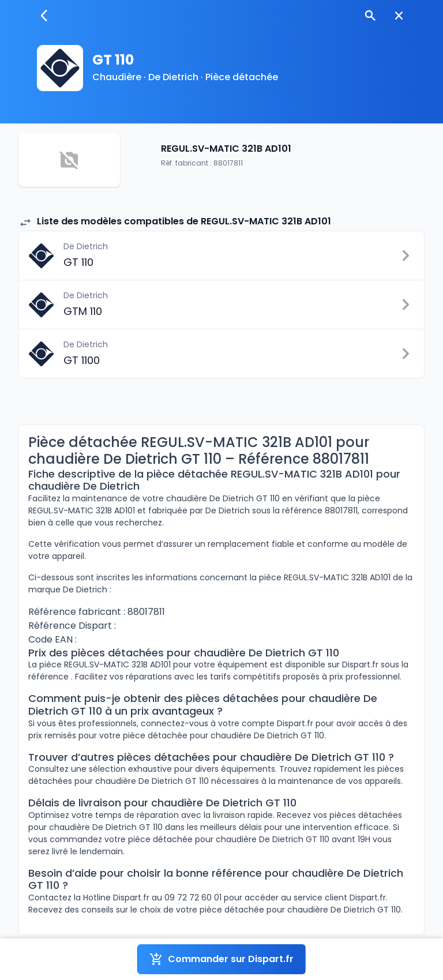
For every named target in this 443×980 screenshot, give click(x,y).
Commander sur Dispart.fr (221, 959)
